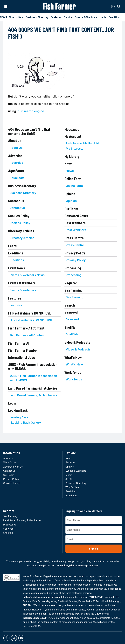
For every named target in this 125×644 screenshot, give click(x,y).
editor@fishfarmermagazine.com (80, 565)
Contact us (16, 201)
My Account (73, 136)
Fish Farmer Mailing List (83, 143)
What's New (73, 357)
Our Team (71, 209)
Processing (73, 268)
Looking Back (18, 410)
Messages (72, 129)
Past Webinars (75, 223)
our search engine (31, 111)
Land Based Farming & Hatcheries (33, 388)
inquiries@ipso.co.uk (35, 618)
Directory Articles (21, 231)
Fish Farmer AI (19, 343)
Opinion (70, 194)
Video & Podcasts (77, 342)
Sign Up (94, 549)
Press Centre (74, 238)
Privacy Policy (75, 253)
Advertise (15, 156)
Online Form (73, 179)
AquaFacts (16, 171)
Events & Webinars (22, 283)
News (68, 164)
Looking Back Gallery (26, 423)
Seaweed (71, 312)
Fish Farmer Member (23, 350)
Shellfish (71, 327)
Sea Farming (73, 290)
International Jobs (22, 357)
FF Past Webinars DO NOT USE (30, 313)
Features (15, 298)
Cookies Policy (19, 216)
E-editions (16, 253)
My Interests (75, 149)
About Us (15, 140)
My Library (72, 156)
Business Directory (22, 186)
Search (70, 305)
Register (71, 283)
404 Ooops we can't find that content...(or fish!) (29, 131)
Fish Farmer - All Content (26, 328)
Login (12, 403)
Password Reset (76, 216)
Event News (17, 268)
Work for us (73, 372)
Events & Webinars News (27, 275)
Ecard (12, 246)
